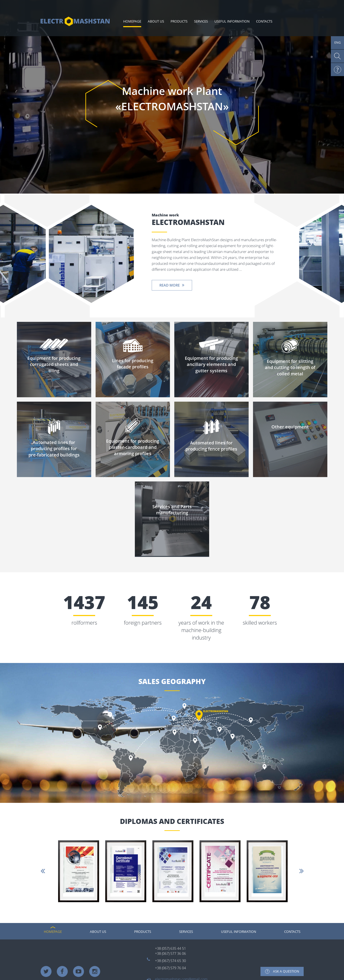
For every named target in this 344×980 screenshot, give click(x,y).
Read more (170, 285)
